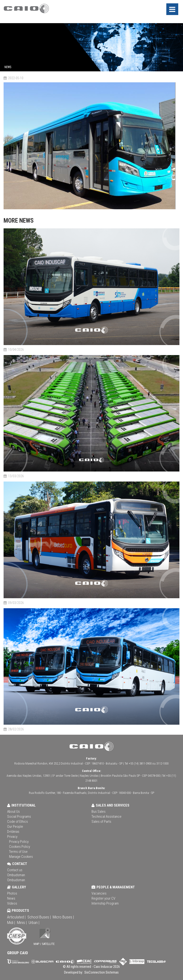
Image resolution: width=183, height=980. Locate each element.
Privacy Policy (19, 842)
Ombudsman (16, 875)
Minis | (22, 922)
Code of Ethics (18, 822)
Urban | (34, 922)
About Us (13, 812)
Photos (12, 893)
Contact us (15, 870)
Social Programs (19, 817)
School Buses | (39, 917)
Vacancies (99, 893)
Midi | (11, 922)
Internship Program (105, 903)
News (11, 898)
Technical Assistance (107, 817)
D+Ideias (13, 832)
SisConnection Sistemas (101, 972)
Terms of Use (18, 852)
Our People (15, 827)
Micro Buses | (63, 917)
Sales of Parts (101, 822)
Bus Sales (99, 812)
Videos (12, 903)
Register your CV (103, 898)
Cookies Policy (20, 847)
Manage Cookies (21, 857)
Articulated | (16, 917)
